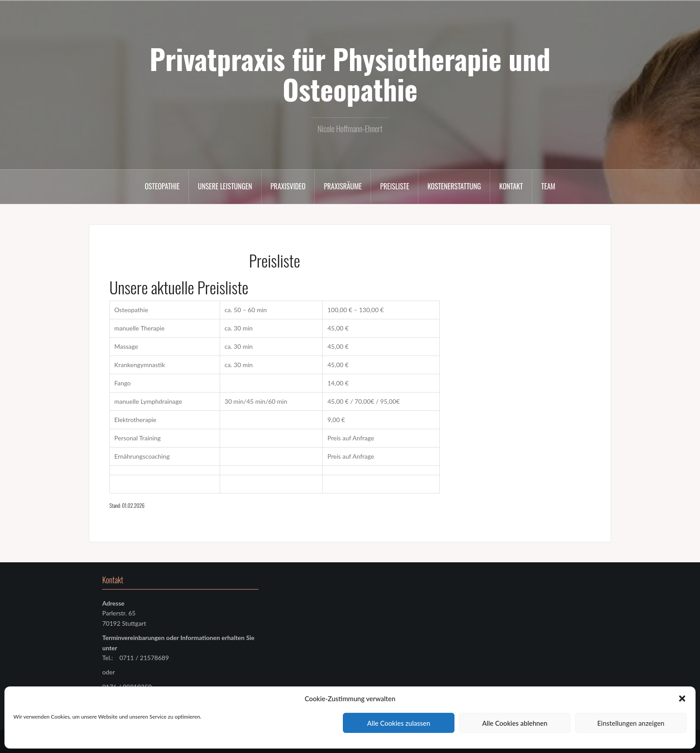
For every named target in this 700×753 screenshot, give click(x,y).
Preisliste (394, 186)
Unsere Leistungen (225, 186)
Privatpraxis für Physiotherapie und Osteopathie (350, 74)
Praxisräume (343, 186)
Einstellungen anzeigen (631, 723)
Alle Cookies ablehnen (515, 723)
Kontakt (511, 186)
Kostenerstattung (454, 186)
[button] (682, 699)
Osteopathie (162, 186)
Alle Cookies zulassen (398, 723)
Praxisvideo (288, 186)
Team (548, 186)
